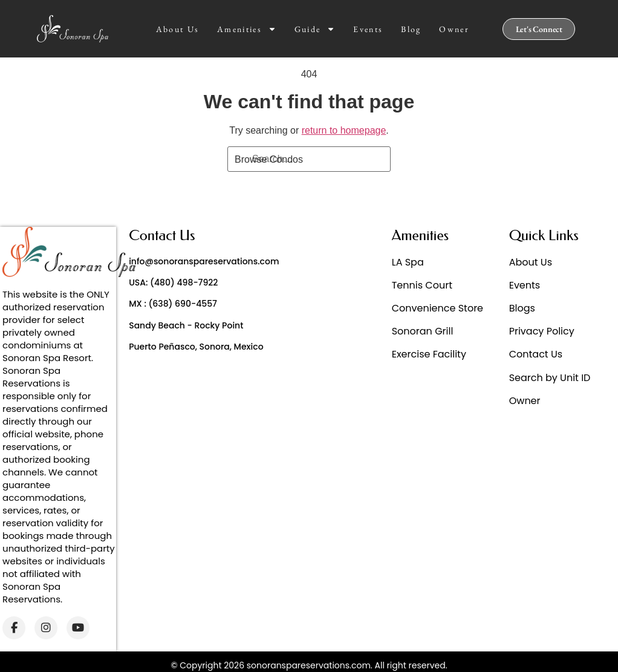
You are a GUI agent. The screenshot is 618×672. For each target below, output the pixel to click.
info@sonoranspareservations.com (204, 261)
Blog (411, 29)
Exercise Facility (429, 354)
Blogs (522, 308)
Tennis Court (422, 285)
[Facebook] (14, 628)
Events (368, 29)
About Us (177, 29)
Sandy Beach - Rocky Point (186, 325)
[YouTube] (78, 628)
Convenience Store (437, 308)
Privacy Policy (542, 331)
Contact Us (536, 354)
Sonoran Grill (423, 331)
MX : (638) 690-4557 (173, 304)
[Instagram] (46, 628)
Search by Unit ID (550, 378)
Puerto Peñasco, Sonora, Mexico (196, 347)
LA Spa (408, 262)
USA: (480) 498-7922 (173, 282)
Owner (454, 29)
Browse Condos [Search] (269, 159)
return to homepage (344, 130)
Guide (315, 29)
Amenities (247, 29)
